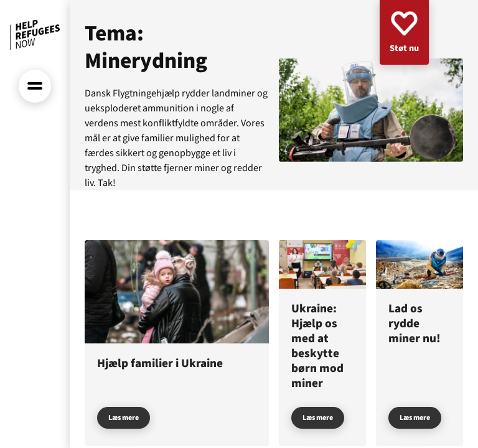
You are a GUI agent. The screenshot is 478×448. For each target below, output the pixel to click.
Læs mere (124, 418)
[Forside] (35, 35)
